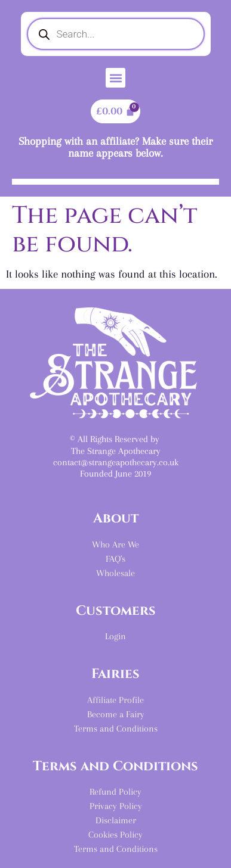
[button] (115, 78)
